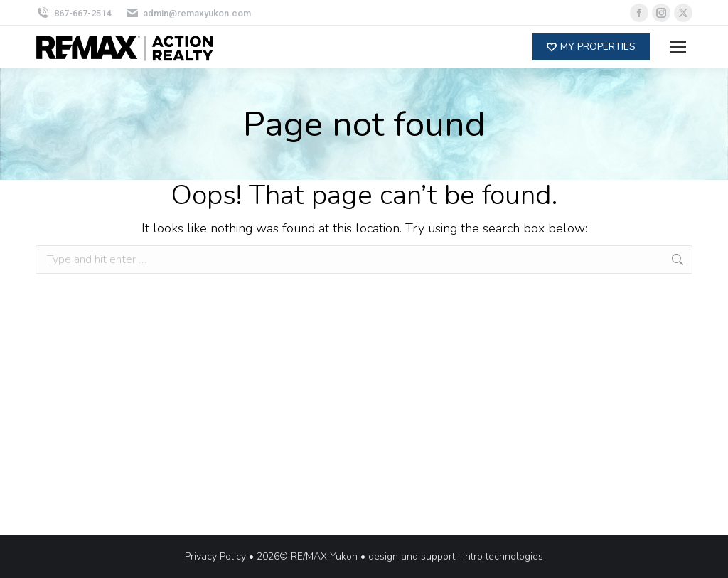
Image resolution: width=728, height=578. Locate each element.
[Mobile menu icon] (678, 47)
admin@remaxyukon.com (188, 13)
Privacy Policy (215, 556)
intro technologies (503, 556)
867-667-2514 (73, 13)
